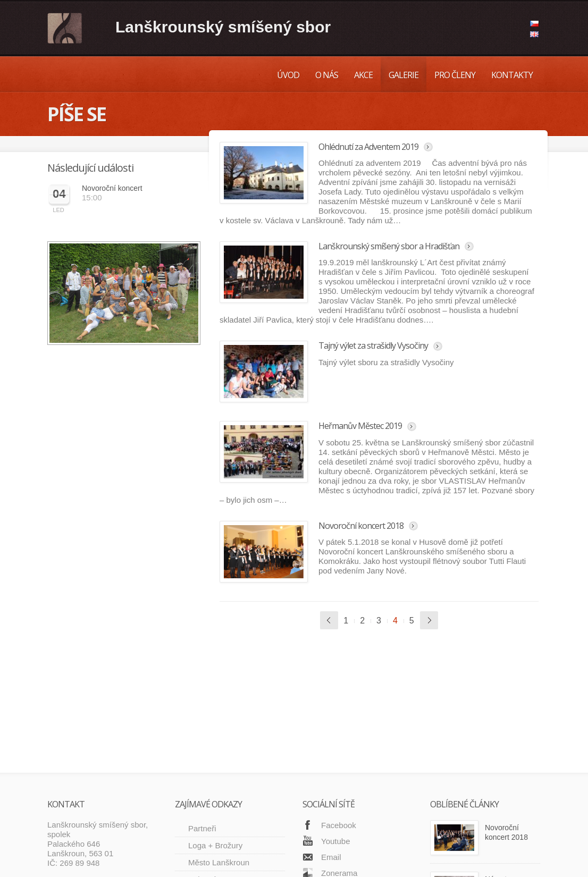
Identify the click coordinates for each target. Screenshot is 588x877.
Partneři (202, 714)
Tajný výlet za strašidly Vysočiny (373, 345)
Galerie (404, 75)
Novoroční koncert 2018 (361, 526)
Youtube (336, 726)
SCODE (120, 861)
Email (331, 742)
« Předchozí (329, 620)
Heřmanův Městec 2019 (360, 426)
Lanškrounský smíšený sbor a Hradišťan (389, 246)
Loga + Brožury (215, 731)
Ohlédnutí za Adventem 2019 (368, 147)
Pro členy (455, 75)
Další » (429, 620)
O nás (327, 75)
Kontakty (512, 75)
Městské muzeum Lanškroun (220, 813)
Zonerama (339, 758)
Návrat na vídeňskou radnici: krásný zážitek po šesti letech (510, 783)
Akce (363, 75)
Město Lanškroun (219, 748)
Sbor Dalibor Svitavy (224, 791)
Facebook (339, 710)
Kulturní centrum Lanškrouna (217, 769)
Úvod (288, 75)
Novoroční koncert (112, 188)
